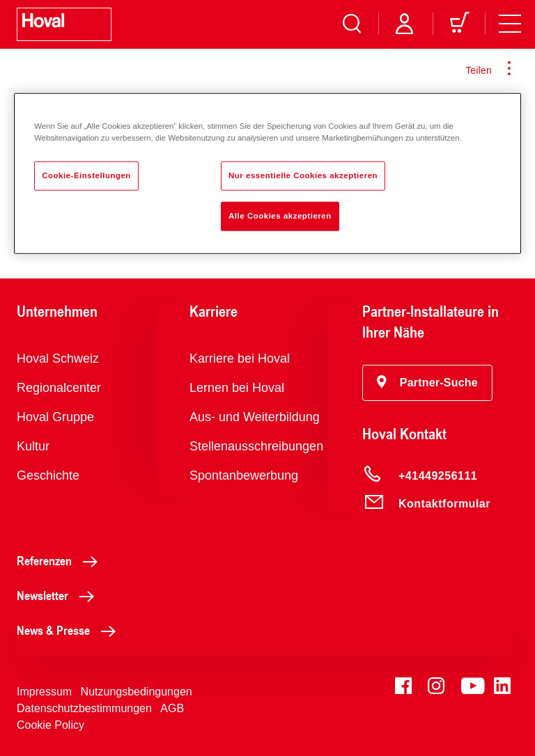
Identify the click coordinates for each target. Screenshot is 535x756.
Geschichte (48, 475)
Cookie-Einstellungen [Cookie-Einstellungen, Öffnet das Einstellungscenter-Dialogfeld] (86, 175)
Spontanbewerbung (244, 475)
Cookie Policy (51, 725)
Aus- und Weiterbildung (255, 417)
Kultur (33, 446)
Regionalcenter (59, 388)
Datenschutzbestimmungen (84, 708)
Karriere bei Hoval (240, 359)
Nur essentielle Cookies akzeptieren (303, 175)
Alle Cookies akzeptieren (280, 216)
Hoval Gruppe (55, 417)
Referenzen (61, 560)
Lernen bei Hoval (237, 388)
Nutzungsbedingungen (137, 692)
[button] (427, 383)
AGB (172, 708)
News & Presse (70, 630)
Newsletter (59, 595)
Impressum (44, 692)
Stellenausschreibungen (256, 446)
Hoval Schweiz (58, 359)
